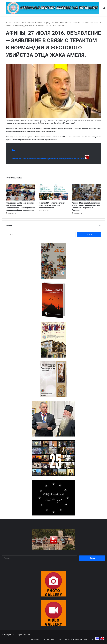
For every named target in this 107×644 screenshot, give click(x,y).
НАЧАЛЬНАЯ (36, 639)
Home (9, 23)
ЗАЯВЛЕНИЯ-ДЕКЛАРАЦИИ (38, 23)
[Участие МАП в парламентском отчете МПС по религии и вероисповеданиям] (53, 192)
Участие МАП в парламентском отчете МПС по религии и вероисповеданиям (52, 205)
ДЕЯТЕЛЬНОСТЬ (20, 23)
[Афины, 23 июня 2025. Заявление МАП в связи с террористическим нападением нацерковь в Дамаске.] (87, 192)
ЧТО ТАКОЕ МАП (49, 639)
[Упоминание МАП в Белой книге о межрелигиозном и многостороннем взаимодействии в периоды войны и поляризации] (20, 192)
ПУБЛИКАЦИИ (77, 639)
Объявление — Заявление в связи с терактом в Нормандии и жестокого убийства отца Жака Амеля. (48, 159)
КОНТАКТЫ (89, 639)
